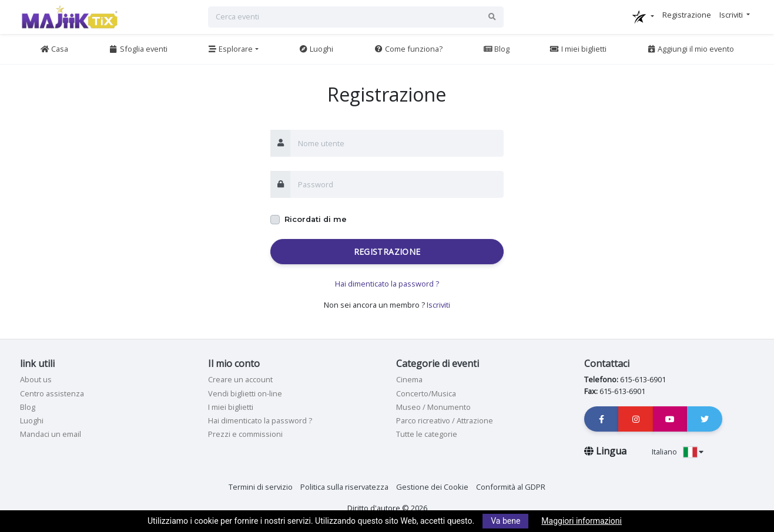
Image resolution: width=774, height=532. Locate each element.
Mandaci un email (51, 434)
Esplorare (230, 49)
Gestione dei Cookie (432, 487)
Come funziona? (408, 49)
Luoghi (316, 49)
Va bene (505, 521)
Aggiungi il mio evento (690, 49)
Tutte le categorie (427, 434)
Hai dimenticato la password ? (387, 284)
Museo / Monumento (433, 407)
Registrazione (387, 252)
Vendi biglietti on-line (245, 393)
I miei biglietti (578, 49)
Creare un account (240, 379)
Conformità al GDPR (511, 487)
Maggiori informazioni (582, 521)
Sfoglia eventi (138, 49)
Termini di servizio (261, 487)
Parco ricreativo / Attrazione (445, 420)
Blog (496, 49)
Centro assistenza (52, 393)
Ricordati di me (316, 219)
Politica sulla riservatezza (344, 487)
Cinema (409, 379)
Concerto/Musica (426, 393)
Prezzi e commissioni (245, 434)
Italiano (678, 452)
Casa (54, 49)
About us (36, 379)
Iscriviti (438, 305)
